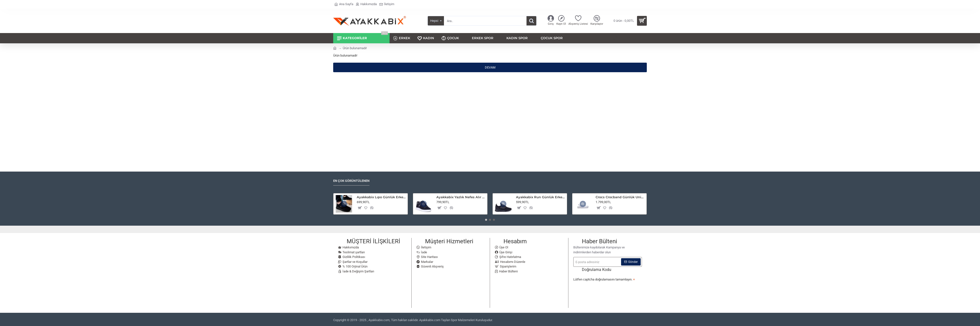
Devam (490, 67)
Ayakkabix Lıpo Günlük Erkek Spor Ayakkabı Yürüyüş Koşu (381, 196)
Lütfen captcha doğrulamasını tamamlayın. (603, 279)
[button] (360, 207)
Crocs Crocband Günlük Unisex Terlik (620, 196)
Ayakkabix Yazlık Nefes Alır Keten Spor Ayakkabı (461, 196)
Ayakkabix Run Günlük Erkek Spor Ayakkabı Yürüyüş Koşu (541, 196)
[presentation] (608, 291)
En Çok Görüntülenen (351, 180)
